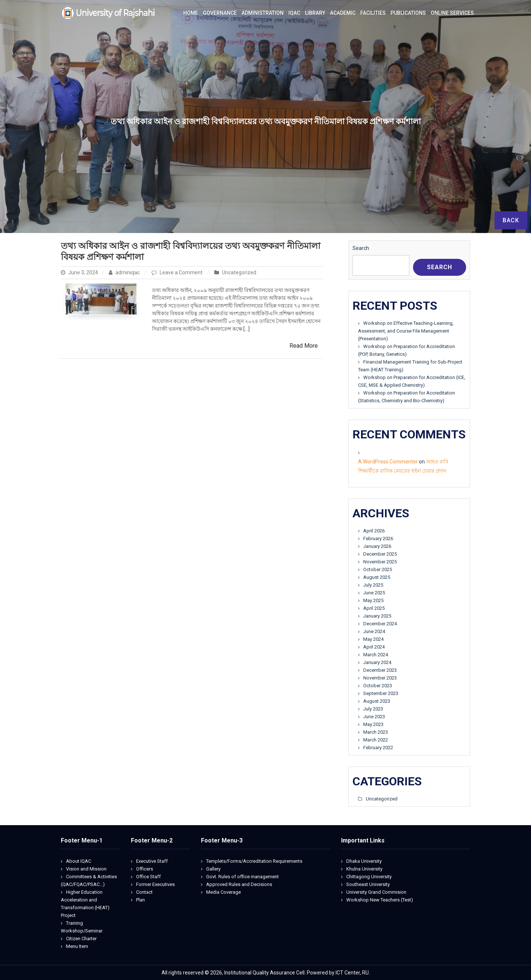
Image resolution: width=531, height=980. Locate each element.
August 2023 (377, 701)
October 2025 (378, 569)
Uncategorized (239, 272)
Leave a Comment (182, 272)
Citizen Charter (81, 939)
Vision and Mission (86, 869)
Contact (144, 892)
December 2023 (380, 670)
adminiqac (125, 272)
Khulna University (364, 869)
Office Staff (148, 877)
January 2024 (377, 662)
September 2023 (381, 693)
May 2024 (373, 639)
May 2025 (373, 600)
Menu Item (77, 946)
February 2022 (378, 748)
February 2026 (378, 538)
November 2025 (380, 562)
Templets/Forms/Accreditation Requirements (254, 861)
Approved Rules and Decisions (239, 884)
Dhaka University (364, 861)
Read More (304, 346)
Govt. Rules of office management (242, 877)
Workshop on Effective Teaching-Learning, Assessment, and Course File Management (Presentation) (406, 331)
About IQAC (79, 861)
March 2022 (376, 740)
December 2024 (380, 624)
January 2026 (377, 546)
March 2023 (376, 732)
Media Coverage (223, 892)
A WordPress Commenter (388, 462)
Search (361, 248)
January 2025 (377, 616)
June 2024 (374, 631)
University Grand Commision (376, 892)
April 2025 (374, 608)
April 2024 (374, 647)
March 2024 (376, 655)
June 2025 (374, 593)
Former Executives (155, 884)
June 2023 (374, 717)
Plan (140, 900)
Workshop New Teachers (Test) (380, 900)
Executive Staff (152, 861)
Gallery (213, 869)
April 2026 (374, 531)
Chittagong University (369, 877)
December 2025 (380, 554)
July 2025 (373, 585)
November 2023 (380, 678)
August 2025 (377, 577)
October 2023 (378, 686)
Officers (145, 869)
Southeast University (368, 884)
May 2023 (373, 724)
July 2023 (373, 709)
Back (511, 220)
